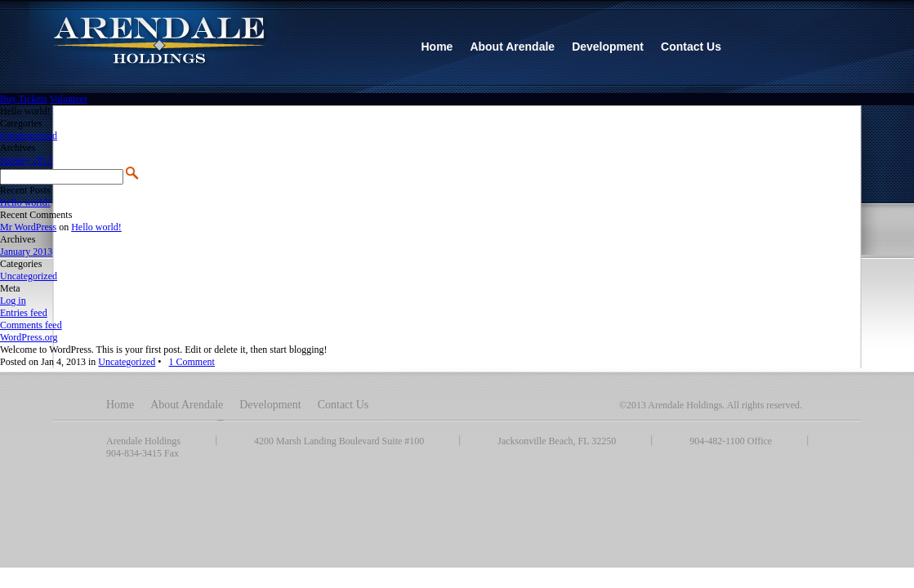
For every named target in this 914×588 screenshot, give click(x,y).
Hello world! (25, 203)
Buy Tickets (24, 99)
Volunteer (68, 99)
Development (270, 405)
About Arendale (187, 405)
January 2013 (26, 160)
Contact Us (343, 405)
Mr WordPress (28, 227)
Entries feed (24, 313)
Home (120, 405)
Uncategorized (29, 136)
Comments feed (31, 325)
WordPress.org (29, 337)
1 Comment (192, 362)
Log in (13, 301)
